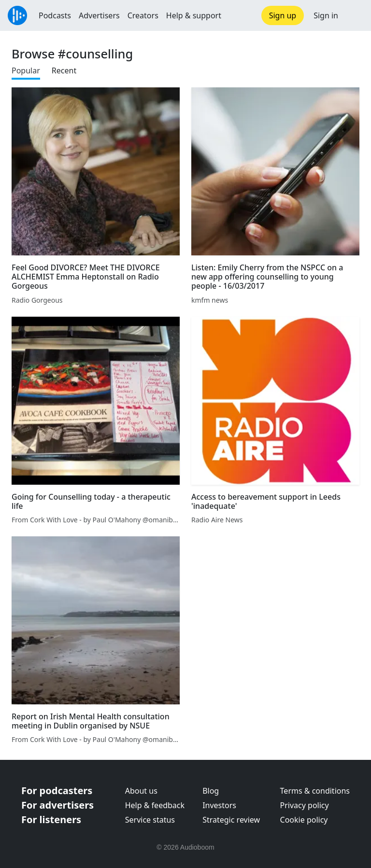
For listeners (51, 819)
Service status (150, 820)
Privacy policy (305, 805)
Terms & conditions (315, 791)
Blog (211, 791)
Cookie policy (304, 820)
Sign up (283, 15)
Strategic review (231, 820)
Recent (64, 70)
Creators (143, 15)
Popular (26, 70)
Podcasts (55, 15)
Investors (219, 805)
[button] (355, 15)
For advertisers (57, 805)
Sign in (326, 15)
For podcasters (57, 791)
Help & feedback (155, 805)
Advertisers (99, 15)
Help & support (194, 15)
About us (141, 791)
